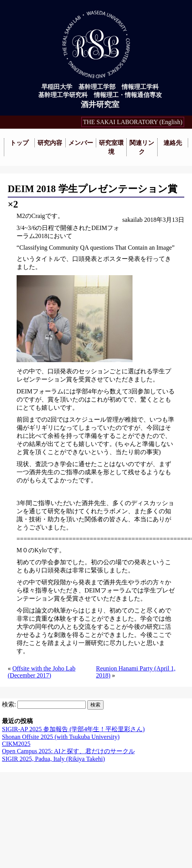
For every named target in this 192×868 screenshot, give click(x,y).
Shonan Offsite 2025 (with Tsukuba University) (61, 737)
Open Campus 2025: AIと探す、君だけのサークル (68, 751)
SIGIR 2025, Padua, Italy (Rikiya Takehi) (54, 759)
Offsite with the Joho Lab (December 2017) (42, 672)
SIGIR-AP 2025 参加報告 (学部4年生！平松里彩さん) (73, 729)
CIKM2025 (16, 744)
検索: (9, 704)
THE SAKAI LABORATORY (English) (133, 122)
